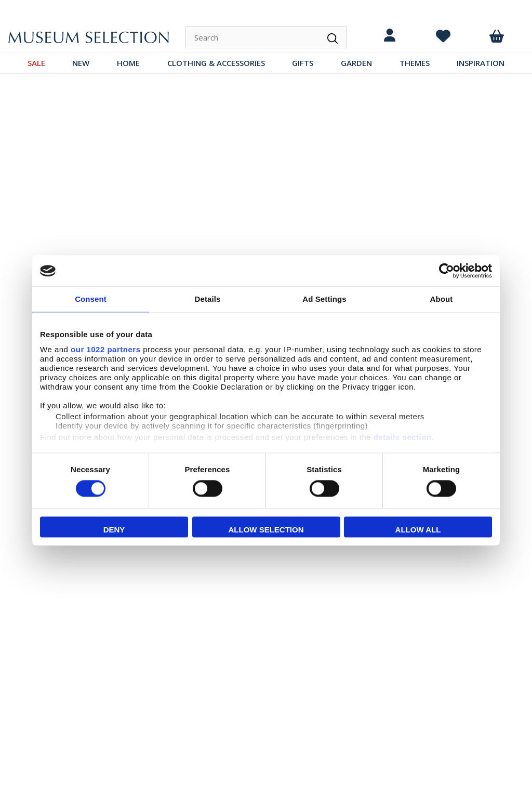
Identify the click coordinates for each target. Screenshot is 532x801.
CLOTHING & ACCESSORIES (216, 63)
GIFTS (303, 63)
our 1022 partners (105, 349)
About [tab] (442, 299)
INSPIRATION (481, 63)
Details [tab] (208, 299)
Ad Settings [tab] (324, 299)
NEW (81, 63)
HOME (128, 63)
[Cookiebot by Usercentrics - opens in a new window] (447, 271)
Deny (114, 530)
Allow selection (266, 530)
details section (403, 437)
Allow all (418, 530)
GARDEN (356, 63)
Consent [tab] (91, 299)
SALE (36, 63)
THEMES (415, 63)
